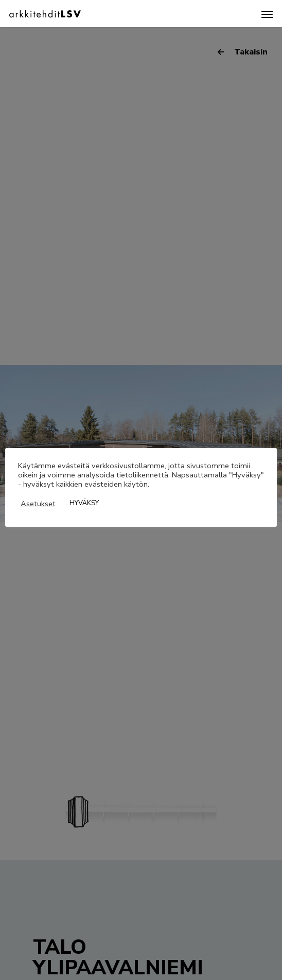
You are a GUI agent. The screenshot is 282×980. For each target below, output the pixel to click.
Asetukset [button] (38, 504)
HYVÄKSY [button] (84, 503)
